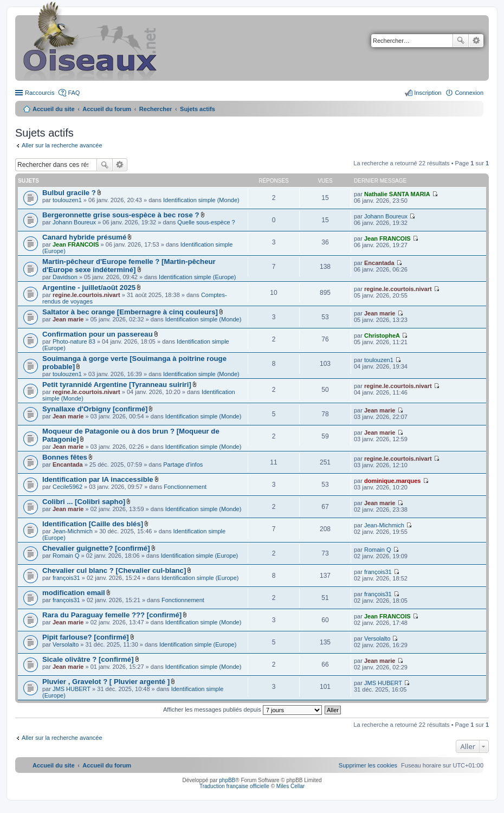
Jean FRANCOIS (76, 244)
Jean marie (68, 319)
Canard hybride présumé (84, 237)
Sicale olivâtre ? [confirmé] (88, 659)
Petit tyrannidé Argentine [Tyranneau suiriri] (117, 385)
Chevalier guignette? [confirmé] (96, 548)
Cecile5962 (67, 487)
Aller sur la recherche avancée (62, 145)
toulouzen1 (67, 200)
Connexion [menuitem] (469, 93)
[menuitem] (368, 765)
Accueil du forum (107, 109)
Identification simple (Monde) (201, 200)
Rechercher (461, 41)
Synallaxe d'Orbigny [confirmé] (95, 409)
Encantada (379, 263)
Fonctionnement (185, 487)
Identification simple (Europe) (197, 277)
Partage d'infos (183, 464)
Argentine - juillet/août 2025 (89, 288)
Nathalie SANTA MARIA (397, 194)
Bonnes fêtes (65, 457)
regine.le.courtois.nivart (86, 295)
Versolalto (66, 644)
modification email (74, 593)
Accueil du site (54, 109)
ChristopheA (382, 335)
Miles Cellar (290, 786)
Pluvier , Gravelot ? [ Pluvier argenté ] (106, 682)
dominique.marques (393, 481)
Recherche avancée (476, 41)
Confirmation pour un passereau (98, 334)
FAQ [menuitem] (74, 93)
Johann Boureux (74, 222)
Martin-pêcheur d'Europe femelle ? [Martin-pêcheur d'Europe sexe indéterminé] (129, 266)
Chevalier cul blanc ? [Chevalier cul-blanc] (114, 570)
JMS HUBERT (72, 689)
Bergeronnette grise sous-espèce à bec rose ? (121, 215)
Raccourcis (40, 93)
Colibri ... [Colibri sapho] (84, 502)
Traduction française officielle (234, 786)
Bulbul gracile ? (69, 193)
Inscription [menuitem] (428, 93)
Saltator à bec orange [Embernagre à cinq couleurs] (130, 312)
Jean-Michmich (73, 531)
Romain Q (66, 556)
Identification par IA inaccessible (98, 479)
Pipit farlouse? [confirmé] (86, 637)
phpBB (227, 780)
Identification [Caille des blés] (93, 524)
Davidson (65, 277)
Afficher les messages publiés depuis (243, 709)
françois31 (66, 578)
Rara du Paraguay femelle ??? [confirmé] (112, 615)
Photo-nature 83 (74, 341)
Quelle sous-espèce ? (206, 222)
